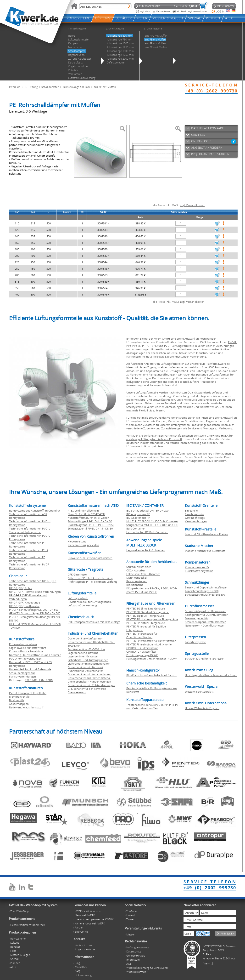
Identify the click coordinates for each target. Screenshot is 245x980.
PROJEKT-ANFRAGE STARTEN (210, 154)
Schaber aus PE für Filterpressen (205, 658)
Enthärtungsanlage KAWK (142, 655)
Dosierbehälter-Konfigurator (85, 638)
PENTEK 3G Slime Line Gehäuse (146, 608)
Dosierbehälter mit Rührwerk (86, 667)
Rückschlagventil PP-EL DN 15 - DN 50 (91, 525)
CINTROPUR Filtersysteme (142, 648)
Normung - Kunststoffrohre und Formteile (35, 655)
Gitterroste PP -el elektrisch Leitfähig (90, 578)
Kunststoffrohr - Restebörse (26, 651)
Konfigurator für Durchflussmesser (206, 615)
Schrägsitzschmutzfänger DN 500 (205, 595)
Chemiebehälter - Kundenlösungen (89, 681)
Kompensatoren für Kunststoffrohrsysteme (199, 569)
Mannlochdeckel (136, 578)
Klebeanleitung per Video (83, 545)
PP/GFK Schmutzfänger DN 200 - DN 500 (34, 610)
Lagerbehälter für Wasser (83, 656)
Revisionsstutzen (137, 581)
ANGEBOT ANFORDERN (207, 148)
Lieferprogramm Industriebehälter (89, 664)
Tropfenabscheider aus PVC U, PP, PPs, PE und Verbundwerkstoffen (152, 707)
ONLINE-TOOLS (201, 141)
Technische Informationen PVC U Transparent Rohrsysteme (30, 530)
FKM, (42, 680)
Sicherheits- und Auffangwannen (88, 660)
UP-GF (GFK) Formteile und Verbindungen (35, 592)
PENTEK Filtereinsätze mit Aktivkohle (149, 644)
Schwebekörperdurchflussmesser (205, 611)
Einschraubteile (194, 514)
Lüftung (33, 87)
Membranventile (19, 697)
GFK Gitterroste (77, 574)
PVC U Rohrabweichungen (25, 658)
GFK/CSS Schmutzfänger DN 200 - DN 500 (35, 613)
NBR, (36, 680)
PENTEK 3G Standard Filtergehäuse (148, 612)
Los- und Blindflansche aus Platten (206, 534)
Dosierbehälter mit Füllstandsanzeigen (91, 685)
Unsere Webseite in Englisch (202, 708)
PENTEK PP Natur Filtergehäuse (146, 623)
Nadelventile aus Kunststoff (26, 707)
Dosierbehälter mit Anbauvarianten (89, 674)
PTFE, (29, 680)
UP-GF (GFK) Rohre (21, 588)
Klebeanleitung (77, 541)
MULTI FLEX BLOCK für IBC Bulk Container (152, 521)
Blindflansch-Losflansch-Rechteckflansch (151, 675)
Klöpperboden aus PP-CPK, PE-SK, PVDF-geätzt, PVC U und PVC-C (152, 590)
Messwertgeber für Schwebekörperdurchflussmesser (205, 620)
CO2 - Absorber (136, 570)
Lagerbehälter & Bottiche (83, 653)
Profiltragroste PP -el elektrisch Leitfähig (92, 582)
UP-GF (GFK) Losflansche (24, 606)
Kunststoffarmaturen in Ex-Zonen (88, 518)
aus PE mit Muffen (105, 87)
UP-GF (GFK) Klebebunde (25, 602)
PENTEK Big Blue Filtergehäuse (145, 616)
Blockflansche (135, 585)
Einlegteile (191, 510)
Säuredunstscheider (139, 567)
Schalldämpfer (50, 87)
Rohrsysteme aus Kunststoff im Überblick (35, 510)
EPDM (50, 680)
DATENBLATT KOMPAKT (207, 128)
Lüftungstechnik (78, 598)
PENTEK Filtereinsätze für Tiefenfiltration (151, 641)
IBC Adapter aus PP (138, 518)
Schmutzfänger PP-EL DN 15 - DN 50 (90, 521)
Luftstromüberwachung (82, 605)
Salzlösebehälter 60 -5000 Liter (86, 649)
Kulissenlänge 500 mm (76, 87)
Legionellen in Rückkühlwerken (146, 550)
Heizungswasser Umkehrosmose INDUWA (152, 659)
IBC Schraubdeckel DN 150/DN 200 (147, 510)
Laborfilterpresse (195, 642)
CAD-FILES (198, 135)
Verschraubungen (196, 521)
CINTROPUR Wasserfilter (141, 652)
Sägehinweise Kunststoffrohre (28, 648)
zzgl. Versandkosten (192, 205)
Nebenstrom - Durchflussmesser (205, 625)
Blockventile (17, 700)
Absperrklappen (19, 704)
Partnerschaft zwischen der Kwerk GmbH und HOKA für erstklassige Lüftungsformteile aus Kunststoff (180, 437)
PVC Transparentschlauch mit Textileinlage (94, 622)
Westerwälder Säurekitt (199, 692)
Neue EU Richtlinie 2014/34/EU (86, 514)
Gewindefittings (195, 518)
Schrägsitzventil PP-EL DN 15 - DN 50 (90, 528)
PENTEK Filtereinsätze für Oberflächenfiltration (142, 635)
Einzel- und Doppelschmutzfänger (206, 587)
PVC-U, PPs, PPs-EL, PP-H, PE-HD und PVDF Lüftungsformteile (181, 344)
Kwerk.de (15, 87)
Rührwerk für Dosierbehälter (85, 671)
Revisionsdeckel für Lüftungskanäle (90, 602)
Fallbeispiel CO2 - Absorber (143, 574)
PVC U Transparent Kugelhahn (28, 693)
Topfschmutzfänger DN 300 (202, 591)
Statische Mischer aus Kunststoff (205, 551)
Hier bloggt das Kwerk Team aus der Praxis (211, 675)
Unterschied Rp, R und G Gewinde (30, 669)
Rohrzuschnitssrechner (23, 644)
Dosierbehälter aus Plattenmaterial (89, 678)
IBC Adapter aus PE (138, 514)
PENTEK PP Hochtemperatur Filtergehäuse (152, 619)
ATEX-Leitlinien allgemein (83, 510)
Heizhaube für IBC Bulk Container (147, 532)
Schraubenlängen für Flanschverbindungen (22, 675)
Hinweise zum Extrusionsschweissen (90, 558)
